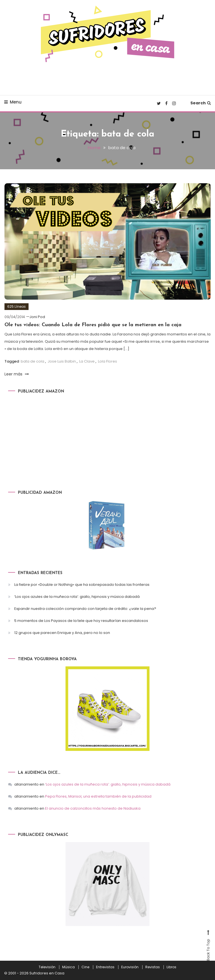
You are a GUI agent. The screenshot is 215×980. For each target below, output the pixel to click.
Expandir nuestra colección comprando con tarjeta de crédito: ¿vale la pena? (85, 609)
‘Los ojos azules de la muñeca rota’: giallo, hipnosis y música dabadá (77, 597)
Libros (171, 967)
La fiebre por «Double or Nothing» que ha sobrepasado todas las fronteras (82, 585)
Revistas (153, 967)
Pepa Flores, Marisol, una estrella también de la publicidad (98, 796)
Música (68, 967)
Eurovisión (130, 967)
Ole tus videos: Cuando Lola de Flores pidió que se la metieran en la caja (93, 325)
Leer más (17, 374)
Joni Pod (37, 317)
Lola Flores (107, 361)
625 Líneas (17, 306)
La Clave (87, 361)
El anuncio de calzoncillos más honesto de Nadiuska (93, 808)
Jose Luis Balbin (62, 361)
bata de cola (32, 361)
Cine (85, 967)
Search (201, 103)
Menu (13, 102)
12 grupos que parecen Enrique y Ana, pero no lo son (62, 633)
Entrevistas (105, 967)
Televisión (47, 967)
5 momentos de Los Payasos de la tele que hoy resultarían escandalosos (81, 621)
